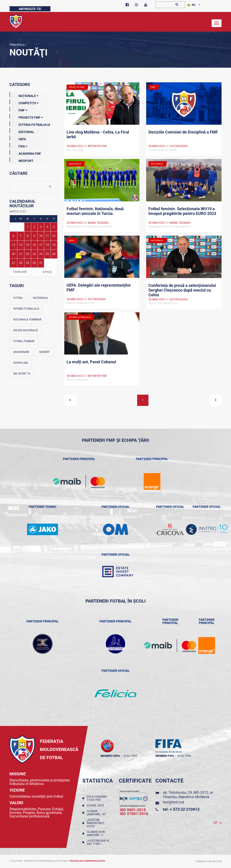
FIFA (18, 145)
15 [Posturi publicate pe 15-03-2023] (28, 245)
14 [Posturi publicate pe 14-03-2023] (21, 245)
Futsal (18, 298)
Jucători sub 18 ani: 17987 (98, 842)
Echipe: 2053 (96, 806)
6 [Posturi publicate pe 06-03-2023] (13, 236)
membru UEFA (110, 756)
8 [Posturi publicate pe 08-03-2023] (28, 236)
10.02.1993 (130, 756)
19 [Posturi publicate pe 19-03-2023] (54, 245)
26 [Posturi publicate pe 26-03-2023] (54, 254)
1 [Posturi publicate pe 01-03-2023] (28, 227)
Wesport (21, 160)
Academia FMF (25, 153)
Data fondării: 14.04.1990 (97, 798)
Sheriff (45, 352)
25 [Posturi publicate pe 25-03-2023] (47, 254)
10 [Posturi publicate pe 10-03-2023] (41, 236)
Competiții (24, 102)
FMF (18, 109)
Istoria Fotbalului (30, 124)
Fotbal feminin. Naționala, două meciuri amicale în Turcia (95, 211)
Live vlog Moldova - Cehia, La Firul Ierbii (98, 134)
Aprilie (47, 272)
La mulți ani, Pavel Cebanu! (91, 362)
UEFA (18, 138)
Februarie (20, 272)
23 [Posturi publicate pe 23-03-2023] (34, 254)
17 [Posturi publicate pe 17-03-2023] (41, 245)
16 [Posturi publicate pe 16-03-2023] (34, 245)
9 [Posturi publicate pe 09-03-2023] (34, 236)
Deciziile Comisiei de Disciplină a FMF (183, 132)
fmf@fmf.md (173, 802)
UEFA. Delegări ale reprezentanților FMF (99, 288)
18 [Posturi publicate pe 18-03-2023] (47, 245)
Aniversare (21, 352)
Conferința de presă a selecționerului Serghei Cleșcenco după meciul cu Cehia (182, 290)
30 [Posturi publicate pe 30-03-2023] (34, 263)
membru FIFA (165, 756)
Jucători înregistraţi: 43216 (96, 823)
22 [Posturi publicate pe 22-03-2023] (28, 254)
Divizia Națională (26, 330)
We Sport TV (22, 374)
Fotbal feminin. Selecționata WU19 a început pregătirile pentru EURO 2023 (182, 211)
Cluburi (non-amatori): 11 (96, 833)
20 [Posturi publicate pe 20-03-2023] (14, 254)
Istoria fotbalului (26, 309)
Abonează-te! (30, 9)
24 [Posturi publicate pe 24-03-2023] (41, 254)
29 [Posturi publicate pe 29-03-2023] (28, 263)
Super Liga (21, 363)
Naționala (40, 298)
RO (191, 5)
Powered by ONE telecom (208, 861)
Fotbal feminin (24, 341)
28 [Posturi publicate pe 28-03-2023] (21, 263)
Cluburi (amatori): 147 (97, 813)
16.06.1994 (184, 756)
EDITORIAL (22, 131)
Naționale (24, 95)
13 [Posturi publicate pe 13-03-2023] (14, 245)
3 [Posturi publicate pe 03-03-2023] (41, 227)
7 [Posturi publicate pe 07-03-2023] (21, 236)
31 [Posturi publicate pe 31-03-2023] (41, 263)
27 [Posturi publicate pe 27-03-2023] (14, 263)
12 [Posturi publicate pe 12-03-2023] (54, 236)
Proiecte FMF (26, 117)
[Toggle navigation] (217, 23)
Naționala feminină (27, 320)
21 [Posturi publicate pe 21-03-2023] (21, 254)
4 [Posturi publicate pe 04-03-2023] (47, 227)
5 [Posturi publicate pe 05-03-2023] (54, 227)
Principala (17, 45)
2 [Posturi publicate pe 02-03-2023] (34, 227)
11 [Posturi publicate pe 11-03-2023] (47, 236)
